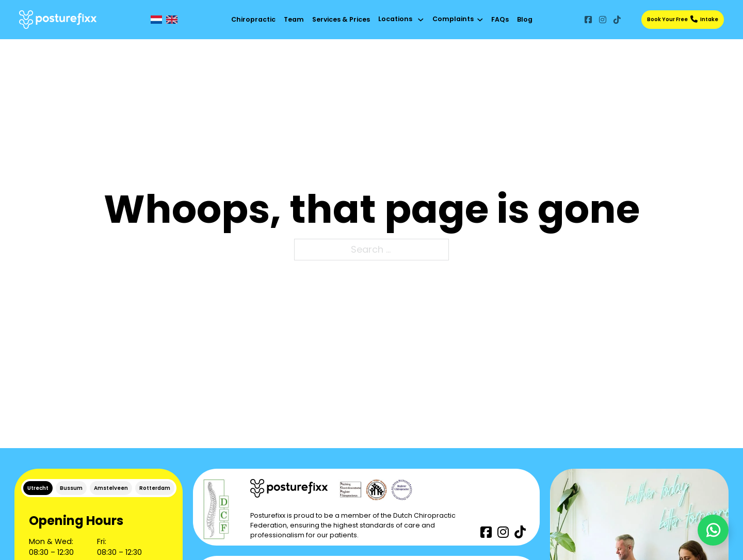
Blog (525, 19)
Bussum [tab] (71, 488)
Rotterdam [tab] (155, 488)
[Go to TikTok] (617, 19)
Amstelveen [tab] (111, 488)
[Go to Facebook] (588, 19)
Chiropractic (253, 19)
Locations (395, 19)
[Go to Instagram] (603, 19)
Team (294, 19)
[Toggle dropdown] (421, 20)
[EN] (172, 20)
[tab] (38, 488)
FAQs (500, 19)
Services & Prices (341, 19)
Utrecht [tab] (38, 488)
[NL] (156, 20)
